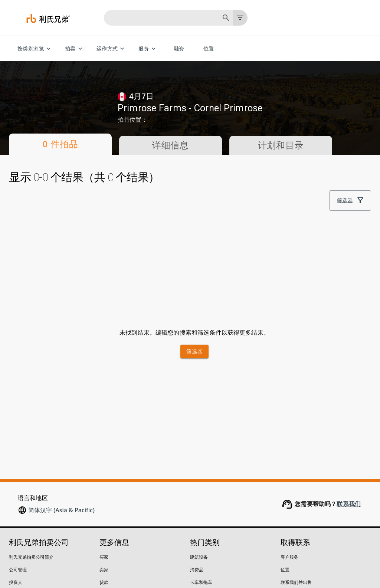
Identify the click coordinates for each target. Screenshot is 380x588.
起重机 (197, 522)
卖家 (104, 459)
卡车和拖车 (201, 472)
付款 (104, 497)
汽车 (194, 497)
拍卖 (75, 49)
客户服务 (289, 446)
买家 (104, 446)
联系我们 (349, 393)
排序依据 (302, 180)
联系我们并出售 (296, 472)
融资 (179, 49)
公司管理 (18, 459)
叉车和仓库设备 (206, 510)
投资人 (16, 472)
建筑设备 (199, 446)
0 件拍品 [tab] (60, 144)
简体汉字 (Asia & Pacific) (61, 400)
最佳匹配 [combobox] (305, 190)
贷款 (104, 472)
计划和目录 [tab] (281, 145)
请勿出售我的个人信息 (91, 559)
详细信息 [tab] (171, 145)
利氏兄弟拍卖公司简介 (31, 446)
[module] (245, 190)
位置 (209, 49)
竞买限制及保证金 (117, 484)
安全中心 (18, 510)
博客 (13, 497)
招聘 (13, 484)
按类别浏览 (35, 49)
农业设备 (199, 484)
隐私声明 (18, 559)
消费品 (197, 459)
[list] (269, 190)
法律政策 (48, 559)
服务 (148, 49)
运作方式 (112, 49)
